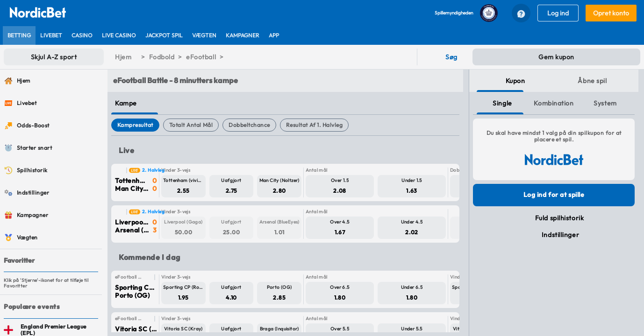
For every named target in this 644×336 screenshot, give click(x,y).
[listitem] (19, 35)
